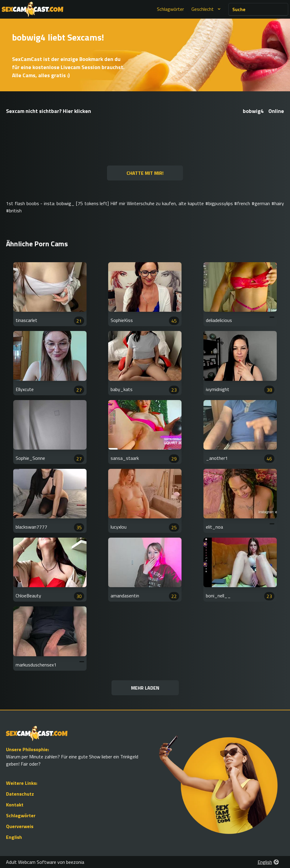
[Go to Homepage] (33, 9)
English (14, 837)
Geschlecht (207, 9)
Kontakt (15, 805)
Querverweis (20, 826)
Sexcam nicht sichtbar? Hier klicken (49, 111)
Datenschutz (20, 794)
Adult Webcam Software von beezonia (45, 862)
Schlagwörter (170, 9)
